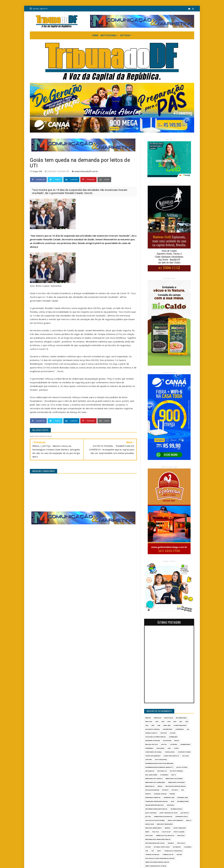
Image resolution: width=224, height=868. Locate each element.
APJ (188, 729)
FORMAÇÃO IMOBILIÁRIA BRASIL (157, 801)
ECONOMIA (164, 775)
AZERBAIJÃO (173, 737)
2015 (157, 722)
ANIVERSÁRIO (168, 729)
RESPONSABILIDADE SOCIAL (155, 843)
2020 (175, 722)
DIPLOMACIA (150, 771)
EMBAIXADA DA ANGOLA (154, 779)
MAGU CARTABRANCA (176, 820)
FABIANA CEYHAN (160, 794)
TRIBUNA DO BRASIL (152, 855)
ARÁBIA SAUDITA (151, 733)
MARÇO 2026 (150, 824)
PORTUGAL (149, 836)
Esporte (165, 790)
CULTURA (185, 756)
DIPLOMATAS (162, 771)
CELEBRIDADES (185, 744)
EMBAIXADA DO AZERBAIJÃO (155, 782)
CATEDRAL (174, 744)
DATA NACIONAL (161, 760)
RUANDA (171, 843)
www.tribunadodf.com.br (86, 171)
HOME (95, 35)
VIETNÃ (179, 855)
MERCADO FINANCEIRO (165, 824)
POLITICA (156, 832)
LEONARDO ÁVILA (181, 817)
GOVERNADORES (183, 801)
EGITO (174, 775)
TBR (147, 851)
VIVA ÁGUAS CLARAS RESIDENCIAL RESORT (160, 858)
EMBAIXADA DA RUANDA (174, 779)
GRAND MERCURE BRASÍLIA (155, 805)
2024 (147, 725)
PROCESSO (181, 836)
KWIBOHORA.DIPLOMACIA (163, 817)
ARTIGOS (164, 733)
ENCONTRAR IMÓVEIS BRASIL (176, 786)
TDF (153, 851)
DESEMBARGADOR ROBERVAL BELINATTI (159, 767)
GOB (172, 801)
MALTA (189, 820)
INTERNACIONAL (176, 809)
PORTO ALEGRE (179, 832)
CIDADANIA (160, 748)
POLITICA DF (166, 832)
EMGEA (160, 786)
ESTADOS (175, 790)
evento (148, 794)
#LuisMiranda (181, 718)
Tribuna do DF (168, 855)
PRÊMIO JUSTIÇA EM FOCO (165, 836)
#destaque (169, 718)
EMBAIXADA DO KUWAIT (177, 782)
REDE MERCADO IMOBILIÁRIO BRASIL (158, 839)
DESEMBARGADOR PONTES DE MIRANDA (159, 763)
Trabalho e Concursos (173, 851)
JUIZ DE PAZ (185, 813)
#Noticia (149, 722)
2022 (187, 722)
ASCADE (173, 733)
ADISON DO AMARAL (153, 729)
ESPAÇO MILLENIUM (152, 790)
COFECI (176, 748)
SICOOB (148, 847)
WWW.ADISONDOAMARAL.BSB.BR (157, 862)
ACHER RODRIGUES (180, 725)
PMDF (147, 832)
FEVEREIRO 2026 (169, 798)
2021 (181, 722)
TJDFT (159, 851)
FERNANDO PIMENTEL (153, 798)
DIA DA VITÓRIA (182, 767)
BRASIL (177, 741)
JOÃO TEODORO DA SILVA (169, 813)
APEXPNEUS (180, 729)
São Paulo (181, 843)
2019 (169, 722)
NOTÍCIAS (125, 35)
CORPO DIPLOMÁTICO (171, 756)
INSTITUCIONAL (108, 35)
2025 (153, 725)
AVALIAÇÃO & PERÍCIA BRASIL (156, 737)
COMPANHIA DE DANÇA (154, 752)
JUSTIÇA (148, 817)
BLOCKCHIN (167, 741)
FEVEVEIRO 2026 (182, 798)
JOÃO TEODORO (151, 813)
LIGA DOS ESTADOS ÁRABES (155, 820)
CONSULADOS (170, 752)
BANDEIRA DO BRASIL (153, 741)
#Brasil (148, 718)
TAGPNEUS (188, 847)
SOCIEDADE (177, 847)
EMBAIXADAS (150, 786)
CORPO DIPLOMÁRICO (153, 756)
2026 (159, 725)
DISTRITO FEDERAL (176, 771)
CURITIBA (149, 760)
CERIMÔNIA (149, 748)
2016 (163, 722)
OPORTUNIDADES (180, 828)
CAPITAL (164, 744)
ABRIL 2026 (167, 725)
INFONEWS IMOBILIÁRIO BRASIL (156, 809)
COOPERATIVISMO (184, 752)
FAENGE (172, 794)
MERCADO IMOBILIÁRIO (153, 828)
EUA (183, 790)
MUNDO (168, 828)
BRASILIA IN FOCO (152, 744)
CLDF (169, 748)
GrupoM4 (170, 805)
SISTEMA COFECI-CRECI (162, 847)
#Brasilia (158, 718)
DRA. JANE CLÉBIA (151, 775)
